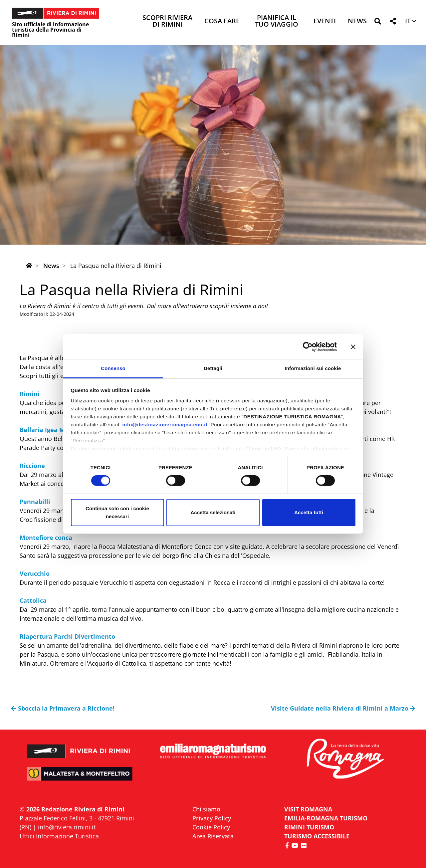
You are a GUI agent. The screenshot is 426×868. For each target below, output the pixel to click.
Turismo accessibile (317, 836)
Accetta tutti (309, 512)
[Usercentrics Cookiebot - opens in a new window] (308, 346)
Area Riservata (213, 836)
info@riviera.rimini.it (67, 827)
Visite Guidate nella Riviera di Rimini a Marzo (343, 708)
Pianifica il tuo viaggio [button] (277, 21)
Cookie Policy (211, 827)
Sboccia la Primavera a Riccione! (63, 708)
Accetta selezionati (213, 512)
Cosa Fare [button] (222, 21)
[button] (378, 22)
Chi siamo (206, 809)
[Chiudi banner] (353, 346)
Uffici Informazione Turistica (59, 836)
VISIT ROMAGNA (308, 809)
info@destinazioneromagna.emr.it (165, 425)
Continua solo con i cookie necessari (117, 512)
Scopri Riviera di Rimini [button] (167, 21)
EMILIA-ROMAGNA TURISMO (326, 818)
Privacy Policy (212, 818)
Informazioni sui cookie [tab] (313, 368)
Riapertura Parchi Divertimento (67, 636)
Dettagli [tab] (213, 368)
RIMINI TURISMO (309, 827)
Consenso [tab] (113, 368)
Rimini (30, 394)
